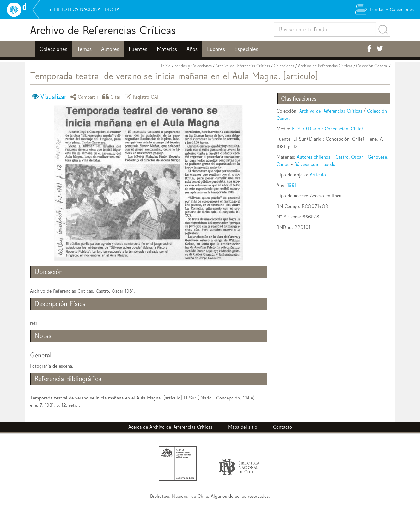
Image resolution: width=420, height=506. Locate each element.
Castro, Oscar (349, 157)
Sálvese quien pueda (315, 164)
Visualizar (53, 96)
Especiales (246, 49)
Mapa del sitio (243, 427)
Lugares (216, 49)
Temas (84, 49)
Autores (110, 49)
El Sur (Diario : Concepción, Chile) (328, 128)
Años (192, 49)
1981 (292, 185)
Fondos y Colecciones (193, 66)
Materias (167, 49)
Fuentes (138, 49)
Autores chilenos (313, 157)
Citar (113, 97)
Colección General (372, 66)
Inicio (166, 66)
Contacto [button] (283, 427)
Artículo (318, 175)
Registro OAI (143, 97)
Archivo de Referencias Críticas (103, 30)
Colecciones (53, 49)
